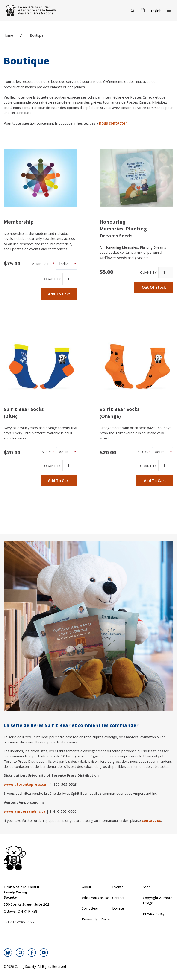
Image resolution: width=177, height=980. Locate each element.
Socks (47, 452)
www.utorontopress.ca (25, 784)
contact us (151, 820)
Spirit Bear (90, 908)
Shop (147, 887)
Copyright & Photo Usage (158, 900)
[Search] (133, 10)
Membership (42, 264)
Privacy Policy (154, 913)
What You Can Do (96, 898)
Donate (118, 908)
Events (118, 887)
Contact (118, 898)
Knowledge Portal (96, 919)
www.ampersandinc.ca (25, 811)
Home (9, 35)
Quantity (52, 279)
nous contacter (113, 123)
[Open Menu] (169, 10)
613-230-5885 (22, 922)
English (156, 11)
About (87, 887)
